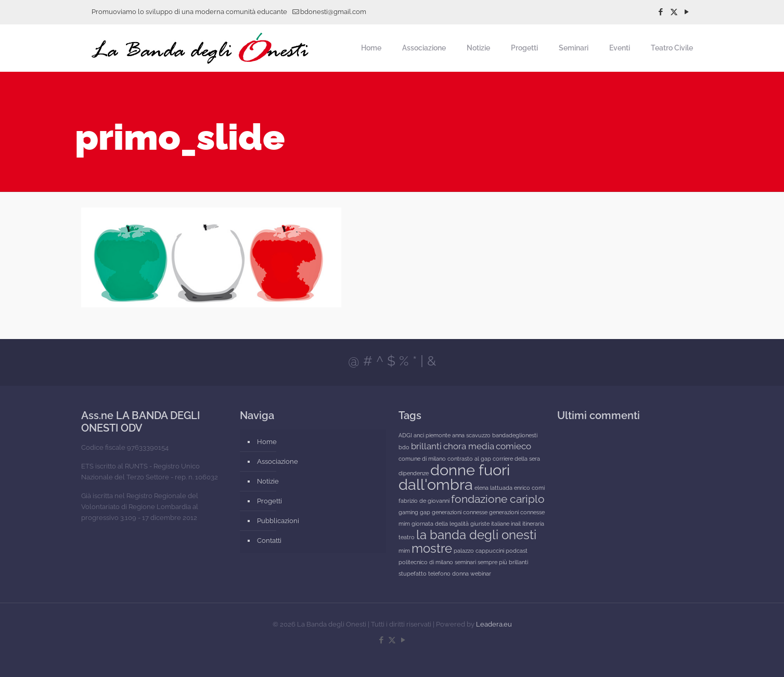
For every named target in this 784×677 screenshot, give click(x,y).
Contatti (269, 541)
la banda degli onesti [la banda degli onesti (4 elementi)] (476, 535)
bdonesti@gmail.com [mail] (333, 12)
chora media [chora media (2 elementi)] (469, 446)
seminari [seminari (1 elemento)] (465, 562)
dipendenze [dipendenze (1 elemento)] (414, 473)
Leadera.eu (494, 624)
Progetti (269, 501)
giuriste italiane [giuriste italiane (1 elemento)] (490, 524)
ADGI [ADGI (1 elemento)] (405, 435)
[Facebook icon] (661, 12)
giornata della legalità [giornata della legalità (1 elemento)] (440, 524)
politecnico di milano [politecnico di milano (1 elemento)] (426, 562)
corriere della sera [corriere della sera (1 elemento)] (516, 459)
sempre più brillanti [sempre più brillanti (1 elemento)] (503, 562)
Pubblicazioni (278, 521)
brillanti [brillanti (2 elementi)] (426, 446)
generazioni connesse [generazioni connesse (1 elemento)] (460, 512)
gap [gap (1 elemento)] (425, 512)
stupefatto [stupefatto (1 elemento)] (413, 574)
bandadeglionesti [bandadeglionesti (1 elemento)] (515, 435)
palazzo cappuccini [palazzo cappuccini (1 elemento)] (479, 551)
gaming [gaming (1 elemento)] (408, 512)
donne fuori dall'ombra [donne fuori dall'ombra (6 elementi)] (454, 477)
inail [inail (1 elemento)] (516, 524)
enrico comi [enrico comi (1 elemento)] (529, 488)
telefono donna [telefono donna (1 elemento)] (448, 574)
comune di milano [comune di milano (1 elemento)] (422, 459)
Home (267, 442)
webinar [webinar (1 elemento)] (481, 574)
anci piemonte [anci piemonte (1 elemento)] (432, 435)
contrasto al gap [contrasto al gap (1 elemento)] (469, 459)
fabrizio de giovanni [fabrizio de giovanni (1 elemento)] (424, 501)
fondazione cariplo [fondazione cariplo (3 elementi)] (498, 499)
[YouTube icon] (687, 12)
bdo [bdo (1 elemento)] (404, 447)
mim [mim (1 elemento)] (404, 551)
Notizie (268, 481)
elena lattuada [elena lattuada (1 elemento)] (493, 488)
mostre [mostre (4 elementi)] (432, 548)
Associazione (278, 461)
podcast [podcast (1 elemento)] (517, 551)
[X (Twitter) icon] (674, 12)
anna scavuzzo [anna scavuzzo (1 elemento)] (471, 435)
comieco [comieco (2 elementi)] (513, 446)
